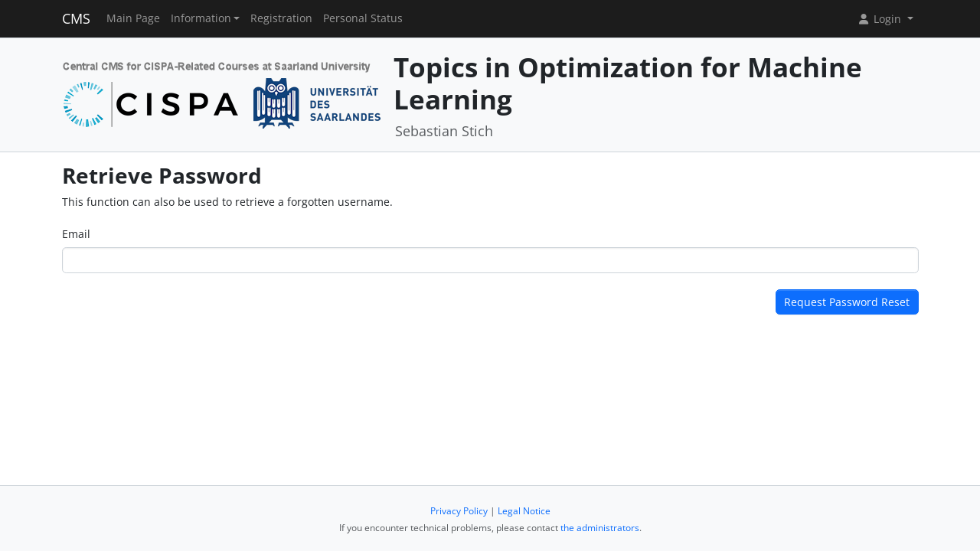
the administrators (600, 528)
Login (880, 19)
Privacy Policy (459, 511)
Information (201, 18)
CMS (76, 18)
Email (76, 234)
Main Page (133, 18)
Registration (281, 18)
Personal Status (363, 18)
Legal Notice (524, 511)
